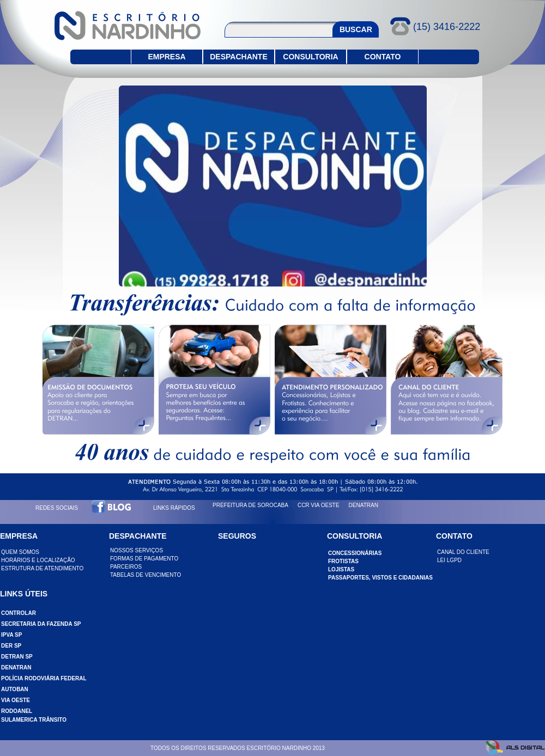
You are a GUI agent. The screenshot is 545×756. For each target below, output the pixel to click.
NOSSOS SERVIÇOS (137, 550)
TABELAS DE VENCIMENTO (146, 575)
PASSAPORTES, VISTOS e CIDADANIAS (380, 578)
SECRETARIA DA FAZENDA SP (41, 624)
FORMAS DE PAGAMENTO (144, 559)
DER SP (11, 646)
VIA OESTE (16, 700)
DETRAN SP (17, 657)
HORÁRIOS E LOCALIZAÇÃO (38, 560)
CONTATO (383, 57)
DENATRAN (364, 505)
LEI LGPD (449, 560)
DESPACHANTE (239, 57)
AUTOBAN (15, 689)
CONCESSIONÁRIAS (355, 553)
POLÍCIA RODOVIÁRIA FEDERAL (44, 678)
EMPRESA (166, 57)
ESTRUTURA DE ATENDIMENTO (42, 568)
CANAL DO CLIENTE (463, 552)
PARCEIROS (126, 567)
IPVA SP (11, 635)
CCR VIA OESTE (319, 505)
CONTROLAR (19, 613)
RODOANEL (17, 711)
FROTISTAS (343, 561)
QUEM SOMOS (20, 552)
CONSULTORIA (310, 57)
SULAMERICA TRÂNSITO (34, 720)
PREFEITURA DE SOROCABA (250, 505)
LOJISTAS (341, 569)
